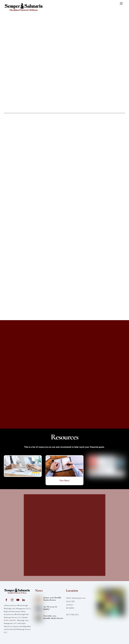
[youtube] (18, 600)
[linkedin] (24, 600)
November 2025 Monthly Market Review (53, 617)
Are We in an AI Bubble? (50, 608)
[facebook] (6, 600)
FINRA (6, 620)
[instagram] (12, 600)
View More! (64, 480)
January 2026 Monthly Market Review (52, 599)
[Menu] (121, 4)
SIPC (14, 620)
